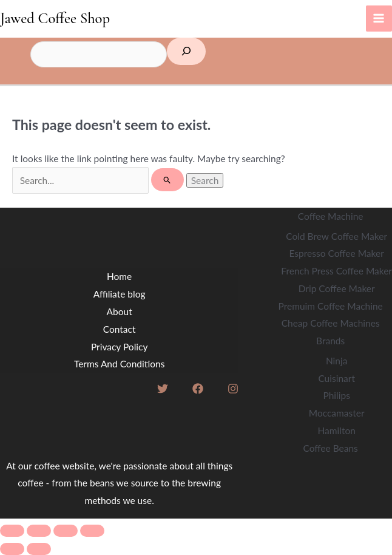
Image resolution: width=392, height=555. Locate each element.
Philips (336, 395)
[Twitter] (163, 389)
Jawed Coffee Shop (55, 18)
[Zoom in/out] (12, 531)
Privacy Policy (120, 347)
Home (119, 276)
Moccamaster (337, 413)
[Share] (66, 531)
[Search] (186, 52)
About (120, 312)
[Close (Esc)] (92, 531)
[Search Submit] (167, 180)
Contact (120, 329)
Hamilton (336, 431)
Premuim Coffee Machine (331, 306)
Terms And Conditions (120, 364)
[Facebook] (198, 389)
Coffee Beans (330, 448)
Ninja (337, 361)
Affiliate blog (120, 294)
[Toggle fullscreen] (39, 531)
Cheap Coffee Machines (331, 323)
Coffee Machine (331, 216)
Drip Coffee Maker (337, 288)
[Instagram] (233, 389)
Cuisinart (336, 378)
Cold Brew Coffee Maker (336, 236)
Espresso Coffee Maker (337, 253)
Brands (330, 341)
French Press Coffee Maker (336, 271)
